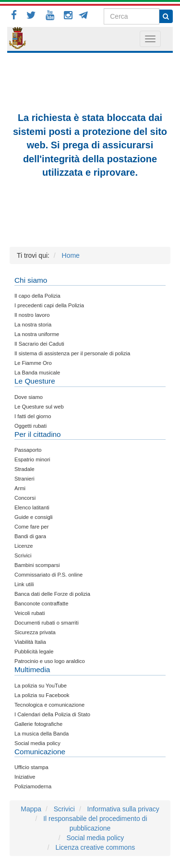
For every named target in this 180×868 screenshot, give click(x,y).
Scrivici (64, 809)
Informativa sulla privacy (123, 809)
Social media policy (95, 838)
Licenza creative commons (95, 847)
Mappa (31, 809)
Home (71, 255)
